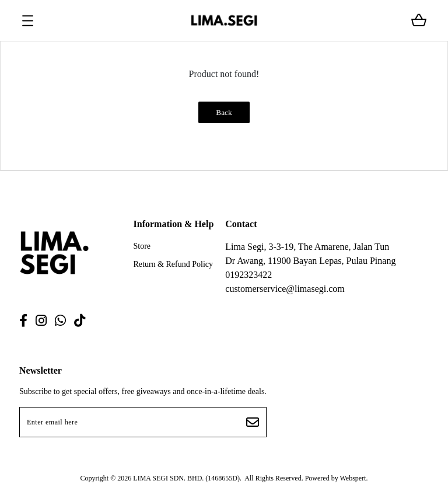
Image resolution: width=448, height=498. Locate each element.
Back (224, 112)
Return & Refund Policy (174, 264)
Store (142, 246)
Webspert (353, 478)
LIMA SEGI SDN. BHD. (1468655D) (186, 478)
